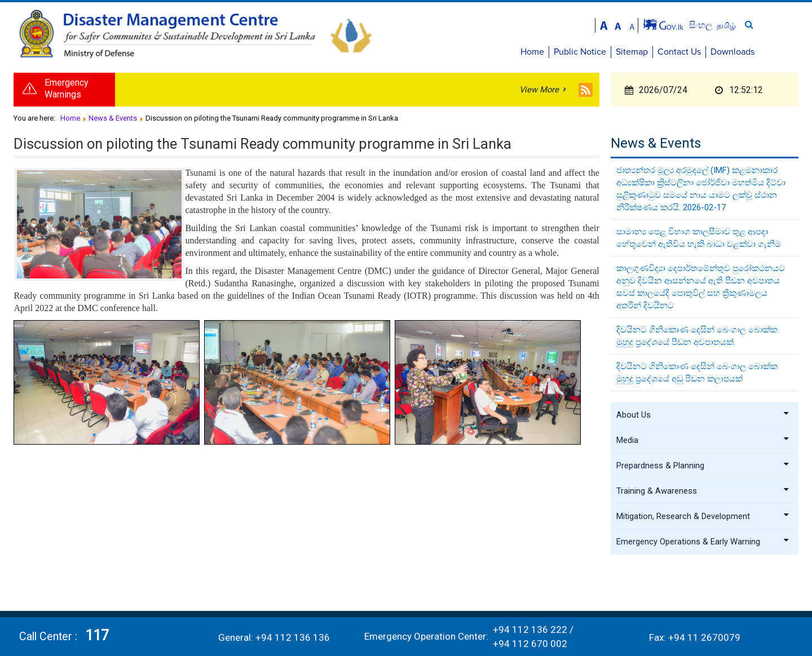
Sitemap (677, 52)
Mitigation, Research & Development (703, 518)
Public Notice (625, 52)
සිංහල (747, 25)
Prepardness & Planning (703, 468)
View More (539, 92)
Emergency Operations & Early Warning (703, 544)
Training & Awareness (703, 493)
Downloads (778, 52)
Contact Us (724, 52)
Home (577, 52)
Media (703, 442)
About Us (703, 417)
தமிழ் (771, 25)
